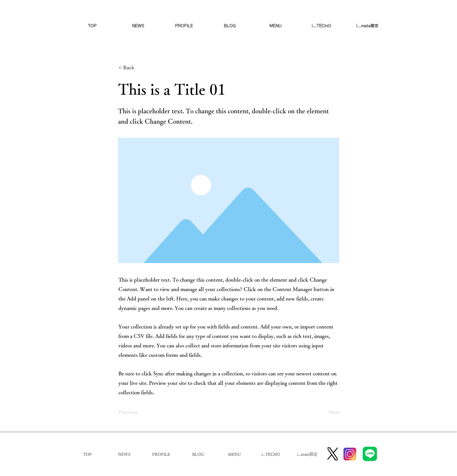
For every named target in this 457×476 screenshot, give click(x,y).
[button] (276, 26)
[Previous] (140, 412)
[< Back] (140, 68)
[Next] (323, 412)
